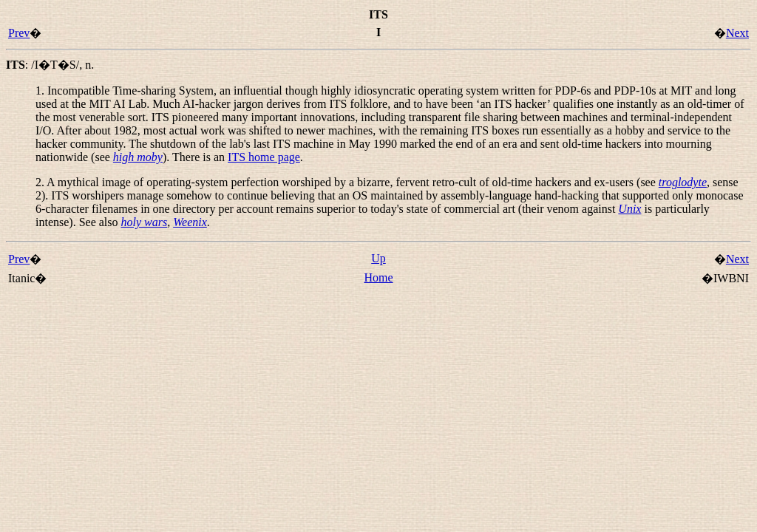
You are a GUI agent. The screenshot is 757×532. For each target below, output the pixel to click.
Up (378, 258)
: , (50, 65)
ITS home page (264, 157)
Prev (19, 33)
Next (737, 33)
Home (378, 277)
